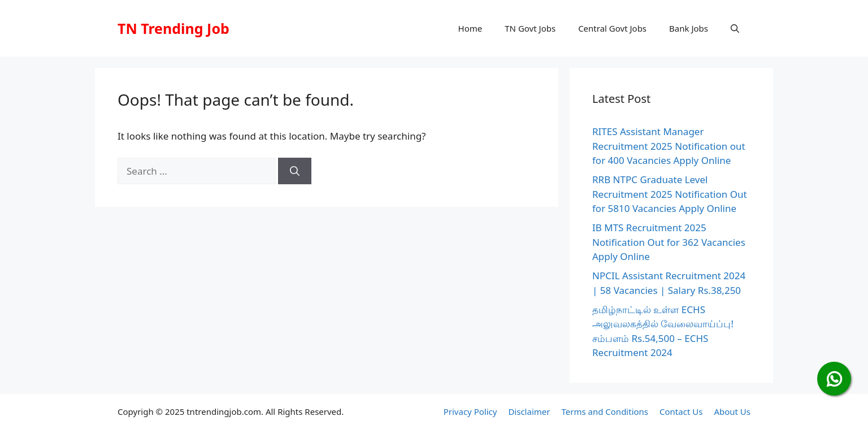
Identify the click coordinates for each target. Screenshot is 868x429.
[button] (735, 28)
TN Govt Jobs (530, 28)
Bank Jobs (689, 28)
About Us (732, 411)
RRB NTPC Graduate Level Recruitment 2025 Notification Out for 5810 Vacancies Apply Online (670, 194)
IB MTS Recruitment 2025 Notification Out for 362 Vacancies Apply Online (669, 242)
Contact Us (681, 411)
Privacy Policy (470, 411)
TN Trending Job (173, 28)
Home (470, 28)
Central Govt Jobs (612, 28)
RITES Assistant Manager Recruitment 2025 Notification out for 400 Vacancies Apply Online (669, 146)
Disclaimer (529, 411)
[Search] (295, 171)
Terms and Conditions (605, 411)
